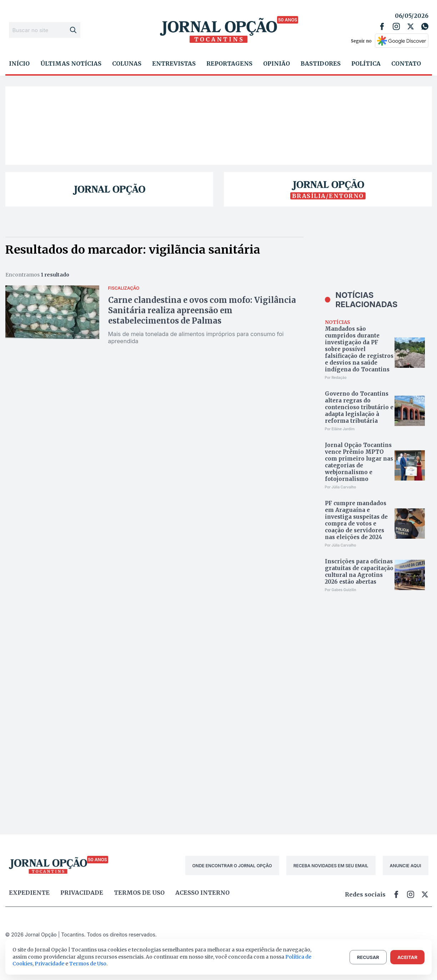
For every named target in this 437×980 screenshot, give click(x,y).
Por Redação (336, 377)
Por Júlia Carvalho (341, 487)
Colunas (127, 64)
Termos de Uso (88, 964)
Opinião (277, 64)
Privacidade (82, 893)
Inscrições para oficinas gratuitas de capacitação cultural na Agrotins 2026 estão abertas (359, 572)
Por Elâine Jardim (340, 429)
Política (366, 64)
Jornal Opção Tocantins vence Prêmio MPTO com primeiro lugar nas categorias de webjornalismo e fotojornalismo (359, 462)
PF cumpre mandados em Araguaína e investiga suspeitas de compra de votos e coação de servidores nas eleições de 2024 (356, 520)
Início (19, 64)
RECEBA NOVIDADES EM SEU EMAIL (331, 866)
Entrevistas (174, 64)
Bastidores (321, 64)
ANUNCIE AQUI (406, 866)
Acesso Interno (202, 893)
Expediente (29, 893)
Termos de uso (139, 893)
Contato (406, 64)
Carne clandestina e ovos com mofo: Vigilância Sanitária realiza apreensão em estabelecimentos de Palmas (202, 310)
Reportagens (229, 64)
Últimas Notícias (71, 64)
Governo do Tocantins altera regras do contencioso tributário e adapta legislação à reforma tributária (359, 407)
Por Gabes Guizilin (341, 590)
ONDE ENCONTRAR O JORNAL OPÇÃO (232, 866)
